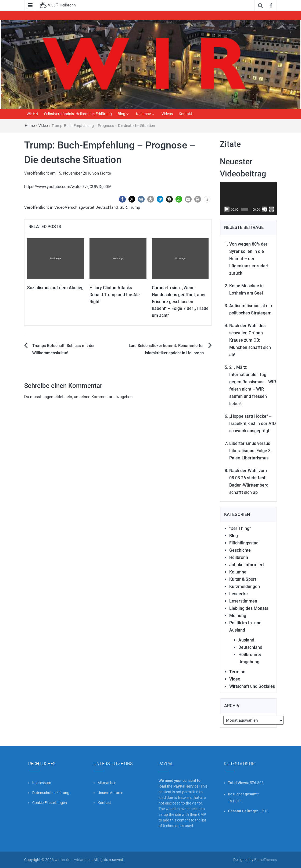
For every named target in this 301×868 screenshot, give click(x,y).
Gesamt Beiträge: (243, 811)
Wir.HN (32, 114)
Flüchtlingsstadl (244, 543)
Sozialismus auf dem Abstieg (55, 288)
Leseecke (239, 594)
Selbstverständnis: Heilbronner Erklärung (78, 114)
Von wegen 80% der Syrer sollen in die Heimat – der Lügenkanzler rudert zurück (249, 259)
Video (43, 126)
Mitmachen (107, 783)
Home (30, 126)
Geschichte (240, 550)
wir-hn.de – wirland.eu (73, 860)
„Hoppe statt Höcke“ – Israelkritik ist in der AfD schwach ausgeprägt (252, 424)
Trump (134, 207)
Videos (167, 114)
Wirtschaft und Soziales (252, 686)
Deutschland (107, 207)
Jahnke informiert (247, 565)
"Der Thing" (240, 528)
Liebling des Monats (249, 608)
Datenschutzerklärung (51, 793)
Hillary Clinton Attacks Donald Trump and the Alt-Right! (115, 295)
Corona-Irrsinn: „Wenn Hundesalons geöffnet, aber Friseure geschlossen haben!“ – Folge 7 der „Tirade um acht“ (180, 301)
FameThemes (266, 860)
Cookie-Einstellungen (50, 803)
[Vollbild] (271, 209)
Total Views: (239, 783)
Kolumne (143, 114)
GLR (123, 207)
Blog (121, 114)
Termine (237, 672)
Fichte (105, 173)
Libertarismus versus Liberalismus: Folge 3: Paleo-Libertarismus (250, 451)
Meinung (238, 616)
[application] (248, 199)
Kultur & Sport (243, 579)
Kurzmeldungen (245, 587)
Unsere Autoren (110, 793)
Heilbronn (239, 557)
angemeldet (53, 397)
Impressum (42, 783)
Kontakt (185, 114)
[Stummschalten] (264, 209)
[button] (122, 199)
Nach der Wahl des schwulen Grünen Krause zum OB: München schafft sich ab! (250, 340)
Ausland (246, 640)
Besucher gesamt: (244, 794)
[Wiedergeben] (227, 209)
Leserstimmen (243, 601)
